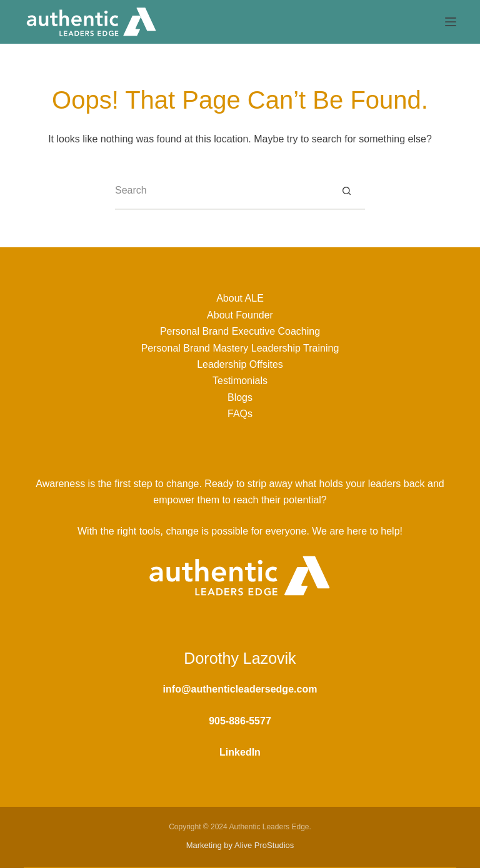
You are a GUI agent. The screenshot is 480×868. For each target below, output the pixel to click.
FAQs (240, 414)
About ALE (240, 298)
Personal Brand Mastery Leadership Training (240, 348)
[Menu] (451, 22)
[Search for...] (221, 191)
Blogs (240, 397)
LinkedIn (240, 752)
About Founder (240, 315)
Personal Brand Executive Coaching (240, 331)
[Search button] (346, 191)
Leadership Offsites (240, 364)
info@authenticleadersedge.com (240, 689)
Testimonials (240, 381)
